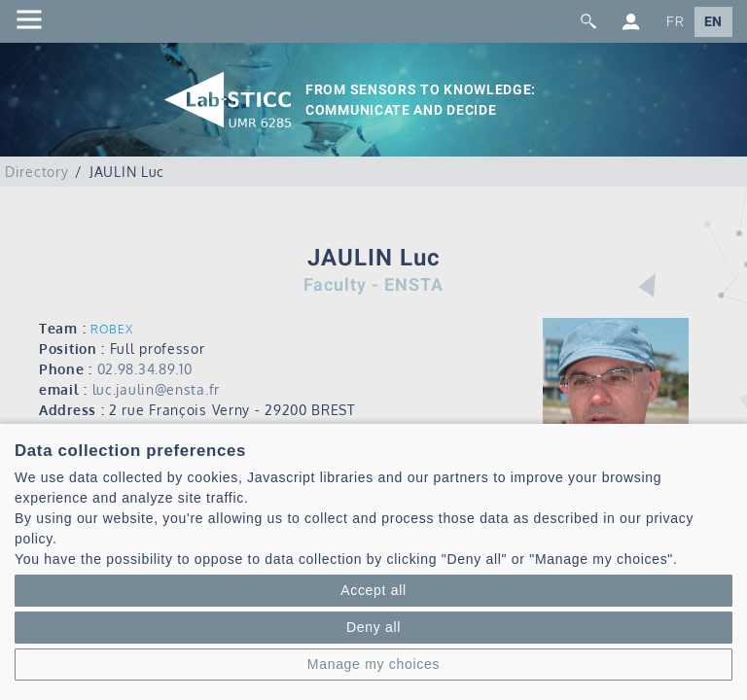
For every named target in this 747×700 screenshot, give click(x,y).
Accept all (373, 590)
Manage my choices (373, 664)
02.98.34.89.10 (145, 369)
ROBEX (112, 329)
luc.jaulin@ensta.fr (156, 389)
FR (675, 22)
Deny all (373, 627)
